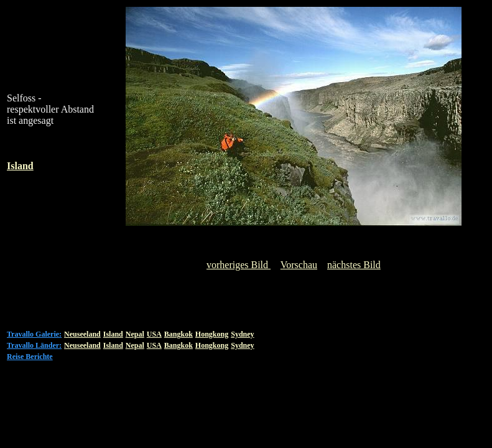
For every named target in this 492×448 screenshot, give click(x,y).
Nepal (135, 334)
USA (154, 334)
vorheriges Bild (239, 265)
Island (113, 334)
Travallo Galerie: (34, 334)
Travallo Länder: (34, 345)
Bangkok (179, 334)
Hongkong (212, 334)
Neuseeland (82, 334)
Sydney (242, 334)
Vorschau (299, 265)
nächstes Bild (354, 265)
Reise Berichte (30, 357)
